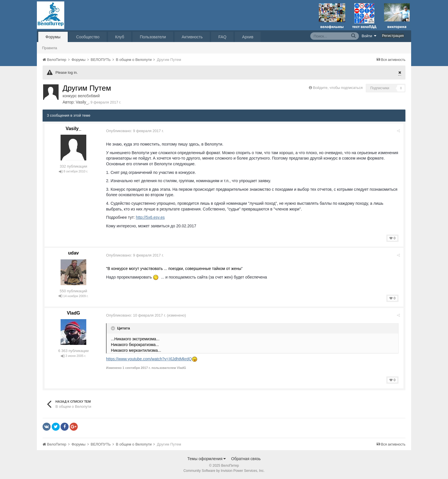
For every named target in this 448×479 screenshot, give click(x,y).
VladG (73, 313)
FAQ (222, 37)
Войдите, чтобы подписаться (338, 88)
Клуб (120, 37)
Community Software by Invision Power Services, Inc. (224, 471)
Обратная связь (246, 459)
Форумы (53, 37)
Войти (369, 36)
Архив (248, 37)
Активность (192, 37)
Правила (50, 48)
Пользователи (153, 37)
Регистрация (393, 36)
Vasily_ (82, 102)
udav (73, 253)
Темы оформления (207, 459)
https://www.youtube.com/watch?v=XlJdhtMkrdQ (149, 359)
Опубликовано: (135, 131)
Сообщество (88, 37)
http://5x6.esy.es (150, 217)
